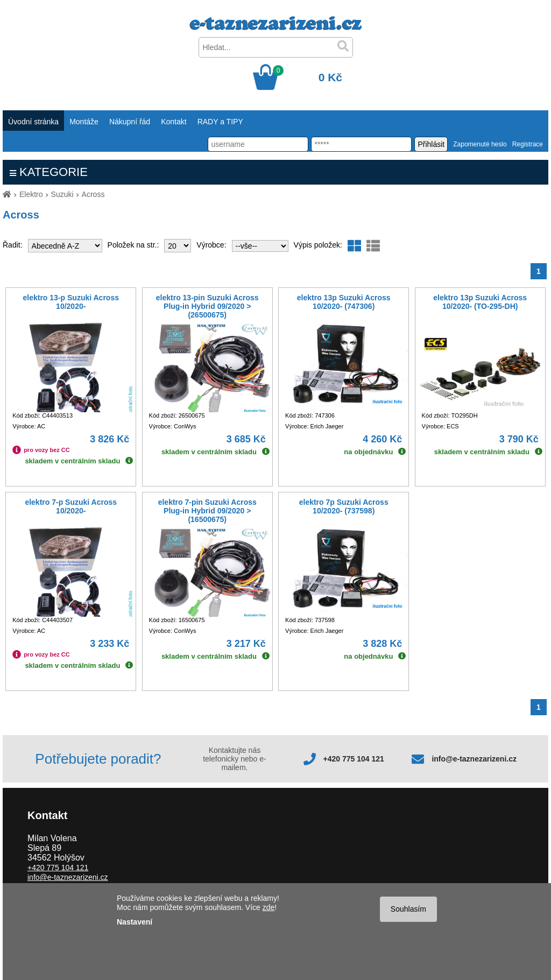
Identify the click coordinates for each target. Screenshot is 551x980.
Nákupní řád (130, 122)
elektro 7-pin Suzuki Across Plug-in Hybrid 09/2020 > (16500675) (207, 511)
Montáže (84, 122)
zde (269, 907)
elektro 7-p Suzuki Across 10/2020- (71, 506)
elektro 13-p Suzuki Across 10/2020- (71, 302)
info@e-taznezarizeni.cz (474, 759)
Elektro (31, 194)
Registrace (528, 144)
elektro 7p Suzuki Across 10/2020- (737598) (344, 506)
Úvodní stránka (33, 122)
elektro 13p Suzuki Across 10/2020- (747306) (344, 302)
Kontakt (174, 122)
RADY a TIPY (220, 122)
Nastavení (135, 922)
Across (93, 194)
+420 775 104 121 (354, 759)
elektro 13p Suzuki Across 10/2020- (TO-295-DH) (480, 302)
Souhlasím (408, 909)
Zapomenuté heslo (480, 144)
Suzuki (62, 194)
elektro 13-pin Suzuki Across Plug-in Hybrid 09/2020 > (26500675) (207, 306)
